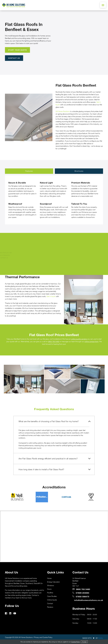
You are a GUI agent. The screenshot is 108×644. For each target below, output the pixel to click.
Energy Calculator (53, 582)
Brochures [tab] (79, 171)
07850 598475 (81, 597)
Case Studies (52, 596)
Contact (50, 603)
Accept (84, 642)
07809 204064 (81, 593)
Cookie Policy (76, 642)
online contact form (91, 341)
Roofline (50, 593)
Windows (51, 585)
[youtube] (16, 614)
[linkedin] (11, 614)
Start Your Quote (17, 50)
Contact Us (14, 58)
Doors (49, 589)
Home (49, 578)
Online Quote (52, 600)
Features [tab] (29, 171)
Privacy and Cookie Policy (43, 637)
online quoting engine (79, 339)
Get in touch (51, 296)
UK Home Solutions (63, 111)
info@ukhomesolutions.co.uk (89, 600)
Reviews (50, 607)
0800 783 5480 (54, 341)
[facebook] (7, 614)
